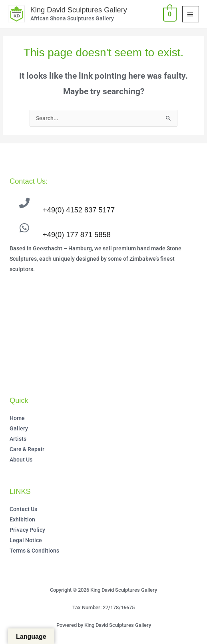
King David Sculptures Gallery (79, 10)
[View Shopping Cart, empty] (169, 14)
